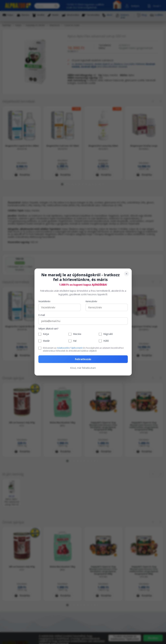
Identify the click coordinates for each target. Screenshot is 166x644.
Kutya (46, 334)
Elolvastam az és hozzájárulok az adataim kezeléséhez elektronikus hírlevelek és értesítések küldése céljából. (83, 349)
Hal (75, 341)
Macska (77, 334)
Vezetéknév (44, 301)
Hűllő (106, 341)
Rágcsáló (108, 334)
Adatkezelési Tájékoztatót (70, 348)
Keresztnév (91, 301)
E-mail (42, 315)
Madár (46, 341)
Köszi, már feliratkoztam (83, 368)
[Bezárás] (126, 274)
